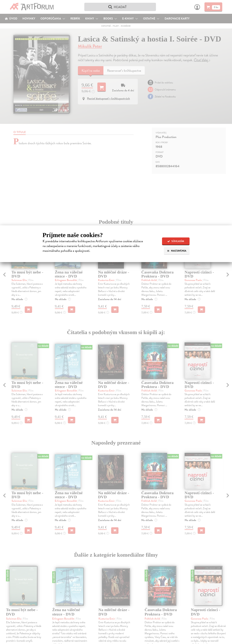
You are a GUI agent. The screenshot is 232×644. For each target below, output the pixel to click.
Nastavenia (177, 251)
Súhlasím (176, 241)
